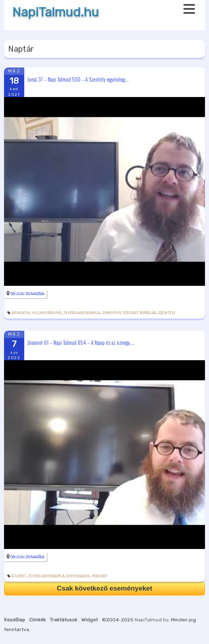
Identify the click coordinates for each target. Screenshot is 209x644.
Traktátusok (63, 620)
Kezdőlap (15, 620)
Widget (90, 620)
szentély (167, 313)
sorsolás (148, 313)
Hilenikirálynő (46, 313)
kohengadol (78, 576)
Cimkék (37, 620)
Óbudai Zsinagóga (27, 294)
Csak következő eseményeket (104, 588)
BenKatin (21, 313)
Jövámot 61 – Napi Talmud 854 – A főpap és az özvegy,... (81, 342)
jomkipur (111, 313)
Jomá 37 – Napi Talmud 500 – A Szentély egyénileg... (78, 79)
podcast (130, 313)
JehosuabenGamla (82, 313)
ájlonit (19, 576)
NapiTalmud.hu (55, 12)
